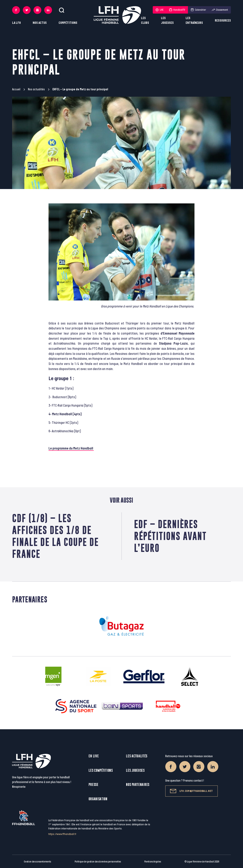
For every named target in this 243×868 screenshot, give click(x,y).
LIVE (160, 10)
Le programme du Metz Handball (71, 448)
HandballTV (177, 10)
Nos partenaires (138, 785)
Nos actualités (36, 89)
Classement (220, 10)
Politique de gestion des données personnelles (98, 862)
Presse (93, 785)
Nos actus (40, 23)
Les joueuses (167, 21)
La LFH (16, 23)
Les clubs (145, 21)
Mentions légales (153, 862)
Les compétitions (101, 770)
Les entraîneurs (194, 21)
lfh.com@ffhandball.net (192, 791)
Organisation (98, 799)
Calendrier (198, 10)
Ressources (223, 21)
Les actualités (137, 756)
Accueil (16, 89)
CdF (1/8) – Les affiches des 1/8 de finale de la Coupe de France (55, 536)
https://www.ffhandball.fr (62, 834)
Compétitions (68, 23)
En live (94, 756)
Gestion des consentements (37, 862)
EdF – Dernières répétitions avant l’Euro (170, 536)
